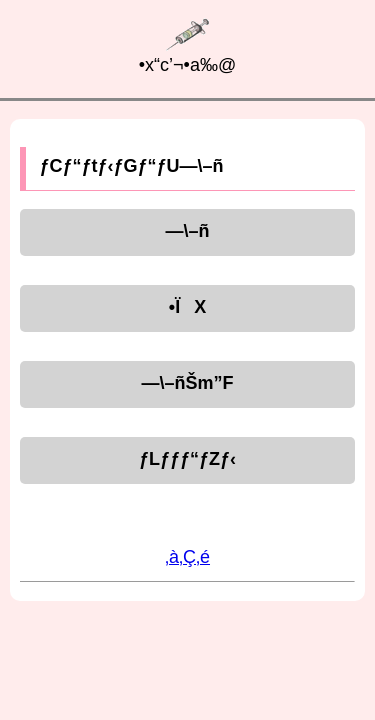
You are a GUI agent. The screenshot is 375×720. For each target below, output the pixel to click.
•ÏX (187, 307)
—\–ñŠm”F (187, 383)
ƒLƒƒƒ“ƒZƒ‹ (187, 459)
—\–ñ (187, 231)
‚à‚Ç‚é (187, 557)
